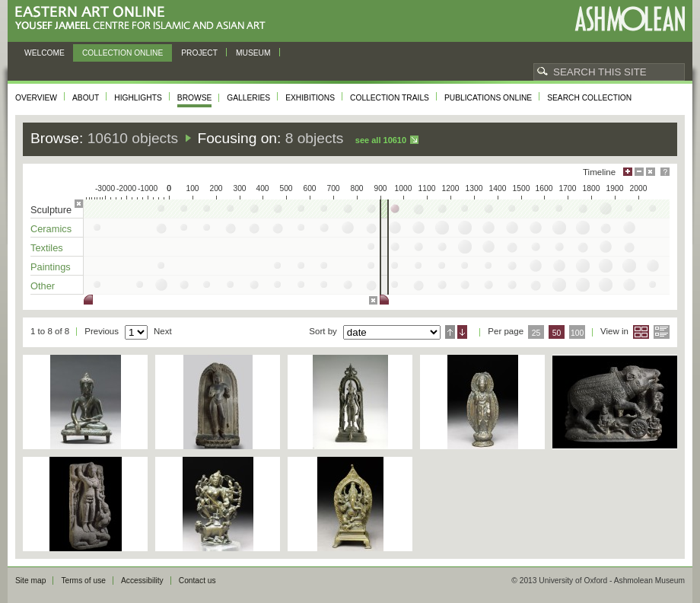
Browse (195, 98)
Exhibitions (310, 98)
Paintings (51, 267)
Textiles (47, 248)
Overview (36, 98)
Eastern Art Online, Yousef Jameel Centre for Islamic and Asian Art (144, 19)
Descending (462, 332)
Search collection (589, 98)
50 (557, 333)
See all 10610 (381, 140)
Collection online (123, 53)
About (86, 98)
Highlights (138, 98)
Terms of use (83, 581)
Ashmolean (630, 19)
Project (199, 53)
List (662, 332)
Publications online (488, 98)
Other (43, 286)
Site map (30, 581)
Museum (253, 53)
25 (536, 333)
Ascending (450, 332)
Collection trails (390, 98)
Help (665, 172)
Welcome (45, 53)
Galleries (248, 98)
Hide (651, 172)
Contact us (197, 581)
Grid (641, 332)
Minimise (639, 172)
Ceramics (51, 229)
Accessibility (142, 581)
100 (577, 333)
